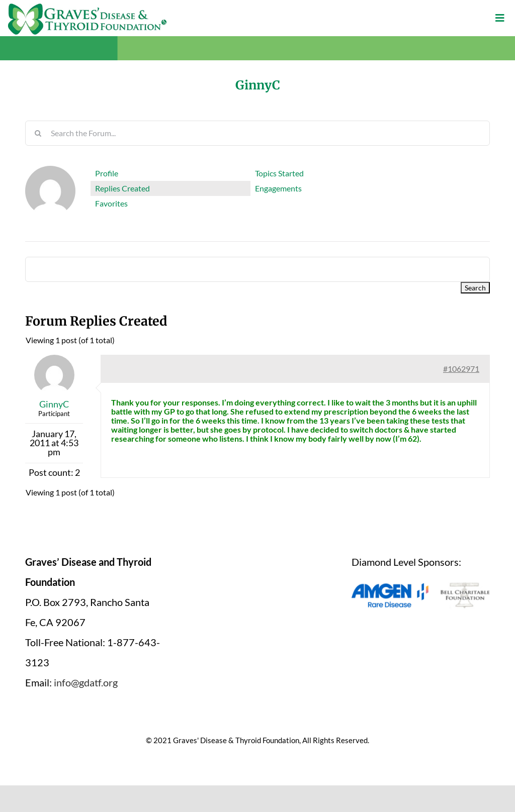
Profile (107, 173)
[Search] (38, 133)
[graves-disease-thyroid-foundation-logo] (87, 7)
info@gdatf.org (86, 682)
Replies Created (122, 188)
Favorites (111, 203)
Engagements (278, 188)
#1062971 (461, 369)
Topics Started (279, 173)
